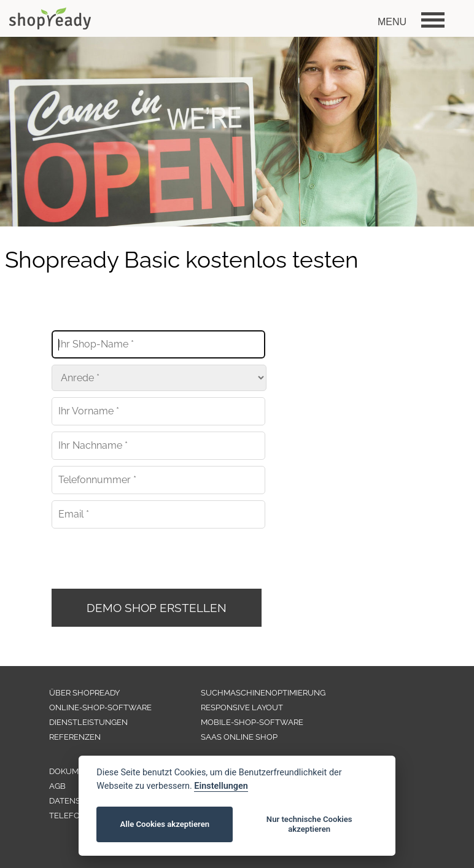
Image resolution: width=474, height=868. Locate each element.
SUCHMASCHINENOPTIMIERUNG (263, 693)
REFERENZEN (75, 737)
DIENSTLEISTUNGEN (88, 722)
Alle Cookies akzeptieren (165, 824)
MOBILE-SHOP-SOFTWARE (252, 722)
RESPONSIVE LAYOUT (242, 707)
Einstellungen (221, 786)
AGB (57, 786)
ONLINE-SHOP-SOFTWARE (100, 707)
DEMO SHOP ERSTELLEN (157, 608)
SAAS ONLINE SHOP (239, 737)
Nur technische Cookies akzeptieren (309, 824)
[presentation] (145, 559)
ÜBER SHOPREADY (84, 693)
